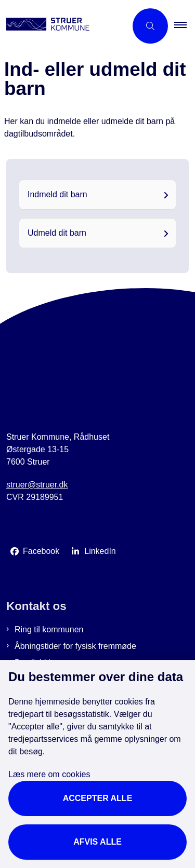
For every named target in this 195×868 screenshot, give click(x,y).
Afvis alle (97, 842)
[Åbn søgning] (150, 26)
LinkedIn (100, 551)
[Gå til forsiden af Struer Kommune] (63, 26)
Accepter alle (98, 798)
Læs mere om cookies (49, 774)
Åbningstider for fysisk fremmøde (75, 646)
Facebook (41, 551)
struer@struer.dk (37, 485)
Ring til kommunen (49, 629)
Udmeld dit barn (57, 233)
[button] (185, 26)
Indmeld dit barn (57, 194)
